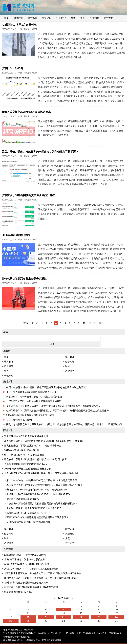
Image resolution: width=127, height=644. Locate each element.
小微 (20, 29)
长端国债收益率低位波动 (19, 420)
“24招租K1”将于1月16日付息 (19, 25)
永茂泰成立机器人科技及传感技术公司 (26, 513)
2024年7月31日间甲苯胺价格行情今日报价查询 (31, 415)
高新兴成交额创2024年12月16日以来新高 (26, 112)
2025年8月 (64, 598)
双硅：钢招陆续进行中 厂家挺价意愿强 (24, 455)
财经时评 (18, 18)
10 (84, 323)
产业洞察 (94, 18)
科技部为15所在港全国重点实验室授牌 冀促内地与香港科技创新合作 (42, 503)
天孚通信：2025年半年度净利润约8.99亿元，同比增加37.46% (38, 494)
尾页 (101, 323)
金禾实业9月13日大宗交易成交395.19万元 (26, 464)
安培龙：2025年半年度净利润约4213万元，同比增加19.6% (37, 490)
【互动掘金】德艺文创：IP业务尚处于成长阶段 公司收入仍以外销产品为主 (43, 573)
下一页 (92, 323)
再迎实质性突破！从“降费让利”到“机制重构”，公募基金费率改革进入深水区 (45, 485)
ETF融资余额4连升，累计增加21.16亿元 (25, 555)
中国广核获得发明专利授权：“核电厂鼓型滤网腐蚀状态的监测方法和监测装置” (46, 387)
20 (46, 617)
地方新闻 (33, 18)
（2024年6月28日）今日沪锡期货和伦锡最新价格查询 (34, 401)
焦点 (83, 18)
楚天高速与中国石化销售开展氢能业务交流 (26, 436)
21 (63, 617)
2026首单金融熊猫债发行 (17, 235)
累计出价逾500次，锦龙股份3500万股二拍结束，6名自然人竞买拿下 (42, 480)
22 (81, 617)
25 (11, 621)
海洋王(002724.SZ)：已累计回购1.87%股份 (27, 564)
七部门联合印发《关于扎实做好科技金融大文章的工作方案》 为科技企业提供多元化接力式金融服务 (58, 411)
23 (99, 617)
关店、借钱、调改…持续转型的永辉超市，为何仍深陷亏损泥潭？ (40, 152)
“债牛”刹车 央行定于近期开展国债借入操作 (26, 583)
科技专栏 (109, 18)
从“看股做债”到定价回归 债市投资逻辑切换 (28, 522)
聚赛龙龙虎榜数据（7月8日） (19, 592)
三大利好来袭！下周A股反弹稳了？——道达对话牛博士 (33, 446)
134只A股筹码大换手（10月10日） (22, 450)
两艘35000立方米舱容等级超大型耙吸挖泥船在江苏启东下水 (37, 517)
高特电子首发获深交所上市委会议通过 (24, 279)
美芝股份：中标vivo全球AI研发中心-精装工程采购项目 (34, 397)
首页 (6, 18)
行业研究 (61, 18)
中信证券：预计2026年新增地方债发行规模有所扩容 (31, 587)
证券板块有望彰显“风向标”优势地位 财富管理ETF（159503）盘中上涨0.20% (43, 441)
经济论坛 (47, 18)
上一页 (35, 323)
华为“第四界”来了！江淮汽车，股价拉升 (25, 559)
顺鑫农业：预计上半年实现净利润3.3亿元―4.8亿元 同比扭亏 (35, 459)
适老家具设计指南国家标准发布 (23, 499)
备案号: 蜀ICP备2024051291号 (18, 630)
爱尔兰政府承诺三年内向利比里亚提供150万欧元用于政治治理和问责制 (41, 578)
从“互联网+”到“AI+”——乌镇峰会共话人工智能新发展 (31, 569)
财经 (73, 18)
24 (116, 617)
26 (28, 621)
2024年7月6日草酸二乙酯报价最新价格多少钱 (28, 469)
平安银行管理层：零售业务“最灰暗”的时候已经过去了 (34, 508)
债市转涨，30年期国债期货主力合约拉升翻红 (28, 195)
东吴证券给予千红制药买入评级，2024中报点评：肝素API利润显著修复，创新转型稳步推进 (54, 406)
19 (28, 617)
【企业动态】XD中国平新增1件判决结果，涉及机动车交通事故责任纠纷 (41, 473)
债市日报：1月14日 (13, 68)
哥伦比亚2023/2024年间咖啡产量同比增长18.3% (31, 392)
